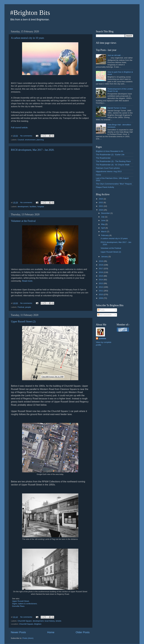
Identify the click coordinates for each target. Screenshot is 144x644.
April (103, 228)
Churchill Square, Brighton (30, 624)
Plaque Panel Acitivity (105, 187)
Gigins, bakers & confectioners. (25, 604)
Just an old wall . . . (116, 55)
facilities (33, 207)
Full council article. (20, 128)
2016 (101, 272)
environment (30, 140)
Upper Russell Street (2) (23, 322)
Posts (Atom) (28, 638)
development (23, 207)
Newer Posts (18, 632)
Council (21, 140)
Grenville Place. (18, 606)
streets (58, 621)
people (28, 307)
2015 (101, 276)
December (106, 213)
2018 (101, 265)
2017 (101, 268)
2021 (101, 206)
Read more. (28, 281)
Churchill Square (25, 621)
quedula (102, 338)
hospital (41, 207)
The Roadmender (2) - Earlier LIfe (110, 155)
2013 (101, 283)
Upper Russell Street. (21, 601)
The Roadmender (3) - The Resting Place (113, 161)
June (103, 220)
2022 (101, 202)
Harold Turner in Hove (117, 108)
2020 (101, 210)
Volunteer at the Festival (23, 221)
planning (40, 140)
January (105, 257)
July (103, 217)
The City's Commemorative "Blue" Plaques (114, 184)
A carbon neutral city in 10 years (27, 38)
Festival (21, 307)
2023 (101, 199)
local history (49, 621)
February (105, 235)
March (104, 232)
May (103, 224)
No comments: (27, 136)
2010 (101, 294)
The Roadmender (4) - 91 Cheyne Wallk (113, 165)
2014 (101, 280)
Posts (101, 310)
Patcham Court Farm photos (108, 168)
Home (51, 632)
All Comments (105, 315)
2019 (101, 261)
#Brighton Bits (30, 13)
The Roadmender (103, 158)
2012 (101, 287)
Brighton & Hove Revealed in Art (110, 151)
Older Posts (83, 632)
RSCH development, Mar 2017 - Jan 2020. (33, 150)
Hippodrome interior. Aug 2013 (109, 171)
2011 (101, 291)
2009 (101, 298)
